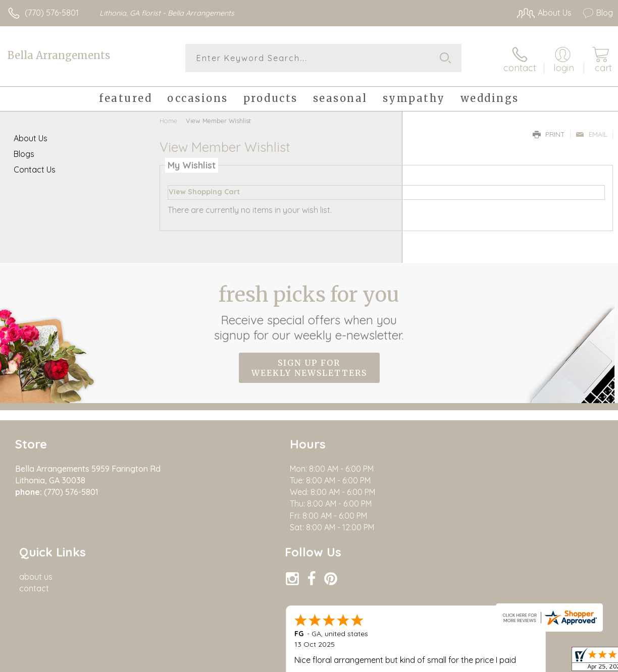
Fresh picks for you (309, 310)
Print (549, 132)
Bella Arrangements (59, 55)
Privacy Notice (525, 662)
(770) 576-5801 (52, 13)
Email (591, 132)
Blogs (24, 152)
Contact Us (35, 167)
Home (168, 119)
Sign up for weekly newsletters (309, 366)
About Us (31, 136)
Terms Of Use (465, 662)
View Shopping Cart (204, 190)
